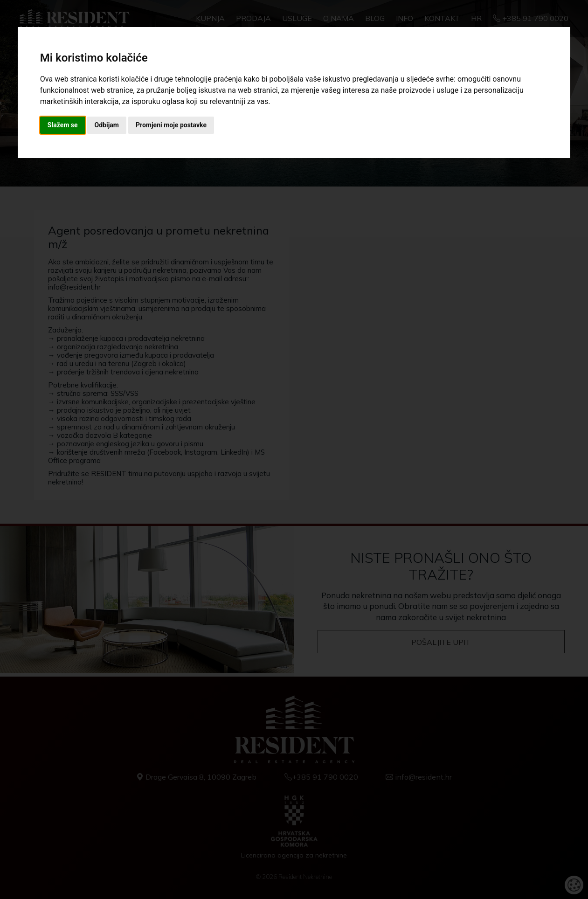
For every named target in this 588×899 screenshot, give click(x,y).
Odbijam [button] (107, 125)
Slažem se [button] (63, 125)
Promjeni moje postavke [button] (171, 125)
